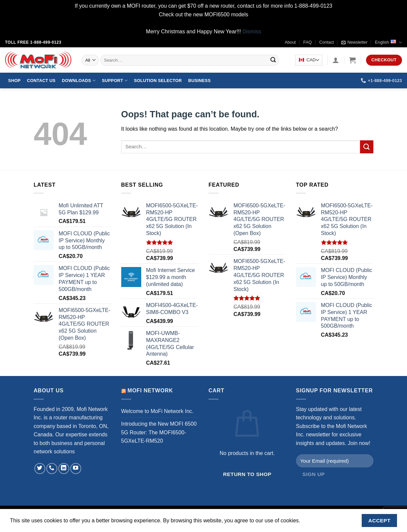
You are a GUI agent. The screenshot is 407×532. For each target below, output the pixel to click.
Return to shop (247, 474)
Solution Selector (158, 80)
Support (115, 80)
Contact (327, 42)
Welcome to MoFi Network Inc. (158, 411)
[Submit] (273, 60)
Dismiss (252, 31)
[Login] (336, 60)
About (290, 42)
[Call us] (52, 468)
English (389, 42)
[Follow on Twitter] (40, 468)
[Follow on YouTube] (76, 468)
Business (199, 80)
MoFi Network (150, 390)
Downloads (79, 80)
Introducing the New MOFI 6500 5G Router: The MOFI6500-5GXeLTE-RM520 (159, 432)
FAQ (308, 42)
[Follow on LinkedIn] (64, 468)
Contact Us (41, 80)
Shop (14, 80)
